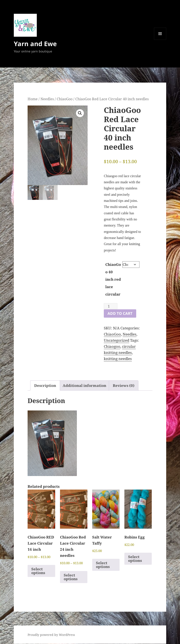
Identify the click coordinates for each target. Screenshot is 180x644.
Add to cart (120, 313)
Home (33, 99)
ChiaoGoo (65, 99)
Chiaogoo (112, 346)
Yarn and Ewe (35, 44)
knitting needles (118, 359)
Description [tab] (45, 385)
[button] (80, 113)
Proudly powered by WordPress (51, 635)
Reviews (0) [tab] (124, 385)
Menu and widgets (160, 40)
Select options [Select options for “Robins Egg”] (135, 559)
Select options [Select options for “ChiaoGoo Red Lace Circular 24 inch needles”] (71, 577)
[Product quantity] (111, 306)
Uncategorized (116, 340)
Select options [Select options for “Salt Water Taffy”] (103, 565)
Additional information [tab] (84, 385)
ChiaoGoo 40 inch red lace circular (113, 279)
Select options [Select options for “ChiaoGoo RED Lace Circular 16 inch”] (38, 571)
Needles (47, 99)
